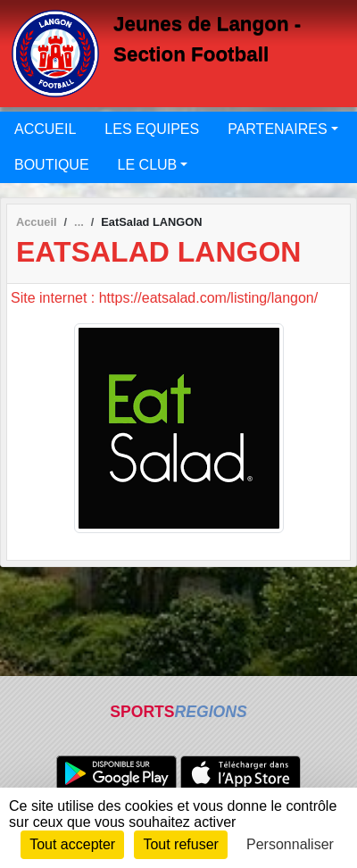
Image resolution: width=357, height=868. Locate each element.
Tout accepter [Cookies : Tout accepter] (72, 844)
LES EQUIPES (152, 129)
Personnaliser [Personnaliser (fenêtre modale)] (290, 844)
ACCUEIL (45, 129)
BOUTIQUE (52, 165)
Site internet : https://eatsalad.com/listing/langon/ (164, 298)
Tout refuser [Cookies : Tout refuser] (180, 844)
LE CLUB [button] (148, 165)
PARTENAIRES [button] (277, 129)
